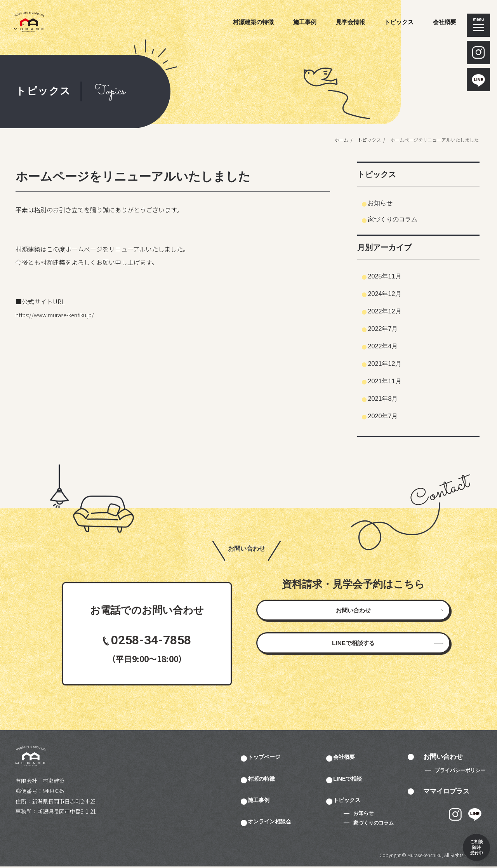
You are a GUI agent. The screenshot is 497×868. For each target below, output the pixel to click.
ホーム (337, 140)
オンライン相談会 (283, 823)
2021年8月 (390, 398)
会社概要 (445, 22)
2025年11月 (392, 276)
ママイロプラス (446, 791)
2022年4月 (390, 346)
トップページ (276, 757)
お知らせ (386, 202)
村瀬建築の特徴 (253, 22)
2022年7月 (390, 328)
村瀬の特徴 (273, 779)
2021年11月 (392, 381)
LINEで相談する (353, 658)
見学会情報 (350, 22)
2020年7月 (390, 416)
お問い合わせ (353, 615)
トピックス (399, 22)
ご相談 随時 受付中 (463, 834)
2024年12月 (392, 293)
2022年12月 (392, 311)
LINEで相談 (359, 779)
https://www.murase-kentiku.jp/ (60, 315)
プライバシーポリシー (460, 771)
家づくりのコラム (401, 219)
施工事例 (305, 22)
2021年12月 (392, 363)
